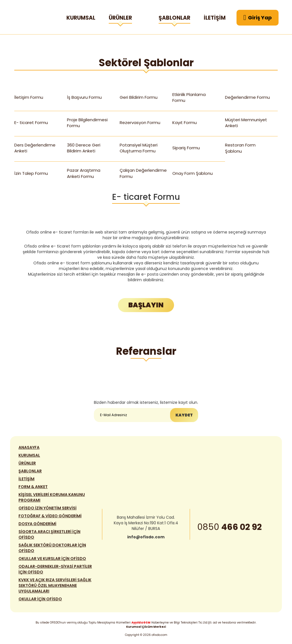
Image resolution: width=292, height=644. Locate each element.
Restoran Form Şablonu (240, 148)
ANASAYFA (29, 450)
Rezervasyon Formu (140, 122)
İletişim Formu (29, 97)
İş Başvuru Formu (84, 97)
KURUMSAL (81, 18)
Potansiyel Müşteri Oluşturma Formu (139, 148)
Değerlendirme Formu (247, 97)
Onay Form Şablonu (193, 173)
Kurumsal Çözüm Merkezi (146, 627)
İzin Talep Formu (31, 173)
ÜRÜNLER (120, 19)
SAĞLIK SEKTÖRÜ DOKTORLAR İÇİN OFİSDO (52, 551)
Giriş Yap (258, 18)
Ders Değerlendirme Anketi (35, 148)
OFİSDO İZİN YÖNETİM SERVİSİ (47, 511)
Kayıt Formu (185, 122)
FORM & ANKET (33, 490)
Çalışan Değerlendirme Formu (143, 173)
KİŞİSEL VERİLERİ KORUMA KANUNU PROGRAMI (52, 500)
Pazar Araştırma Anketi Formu (84, 173)
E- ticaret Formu (31, 122)
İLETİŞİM (215, 18)
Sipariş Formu (186, 148)
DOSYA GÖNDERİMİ (37, 527)
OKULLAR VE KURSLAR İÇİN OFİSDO (52, 562)
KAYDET (184, 416)
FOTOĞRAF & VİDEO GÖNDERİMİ (50, 519)
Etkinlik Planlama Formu (189, 97)
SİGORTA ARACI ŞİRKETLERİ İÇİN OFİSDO (49, 537)
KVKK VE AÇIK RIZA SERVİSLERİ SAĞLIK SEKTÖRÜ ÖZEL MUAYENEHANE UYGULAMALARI (55, 588)
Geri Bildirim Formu (139, 97)
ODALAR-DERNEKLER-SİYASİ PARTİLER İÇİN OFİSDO (55, 572)
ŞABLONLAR (174, 19)
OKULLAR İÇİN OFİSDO (40, 602)
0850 (230, 530)
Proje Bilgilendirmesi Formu (87, 123)
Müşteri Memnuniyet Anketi (246, 123)
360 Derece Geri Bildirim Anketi (84, 148)
